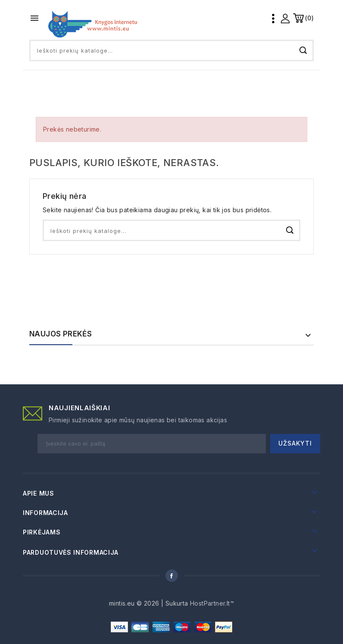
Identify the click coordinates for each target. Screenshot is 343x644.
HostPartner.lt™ (212, 603)
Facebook (171, 576)
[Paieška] (171, 50)
